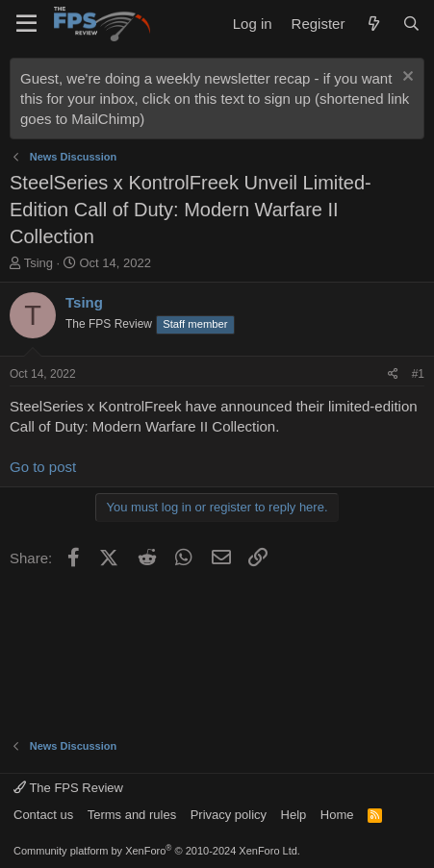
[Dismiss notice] (406, 78)
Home (337, 815)
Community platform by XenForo (157, 851)
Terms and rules (132, 815)
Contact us (43, 815)
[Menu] (26, 24)
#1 (418, 374)
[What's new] (373, 24)
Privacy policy (229, 815)
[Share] (393, 374)
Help (294, 815)
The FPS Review (68, 788)
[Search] (411, 24)
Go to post (43, 467)
